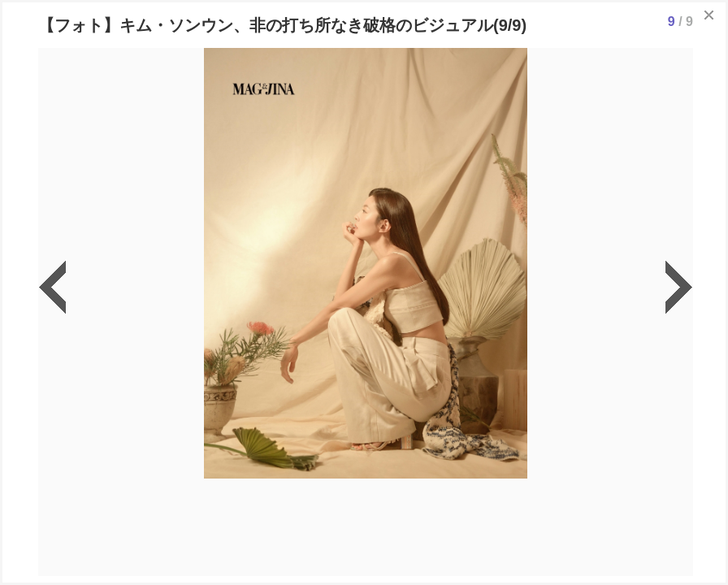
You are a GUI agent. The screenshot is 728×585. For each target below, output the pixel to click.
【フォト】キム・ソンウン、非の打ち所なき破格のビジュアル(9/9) (282, 25)
